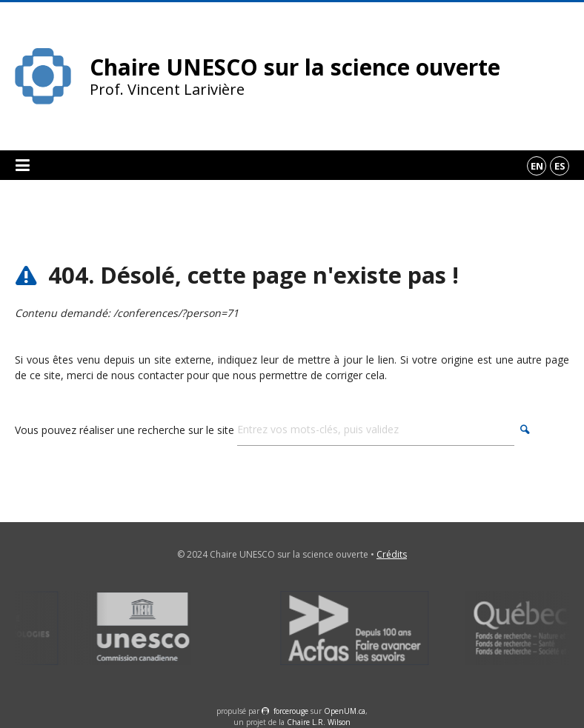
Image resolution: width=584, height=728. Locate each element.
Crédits (392, 554)
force (291, 711)
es (560, 166)
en (537, 166)
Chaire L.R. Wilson (319, 722)
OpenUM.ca (345, 711)
